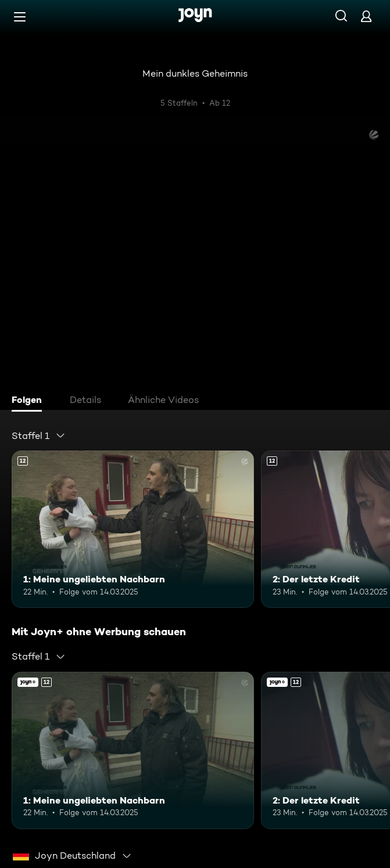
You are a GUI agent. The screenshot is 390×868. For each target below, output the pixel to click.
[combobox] (39, 435)
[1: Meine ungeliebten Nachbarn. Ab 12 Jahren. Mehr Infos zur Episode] (133, 529)
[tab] (30, 401)
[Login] (366, 16)
